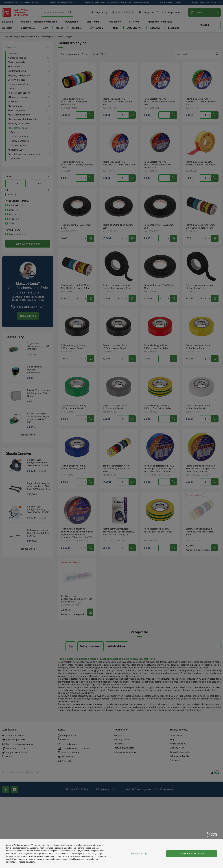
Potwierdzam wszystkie (192, 853)
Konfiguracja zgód (140, 853)
